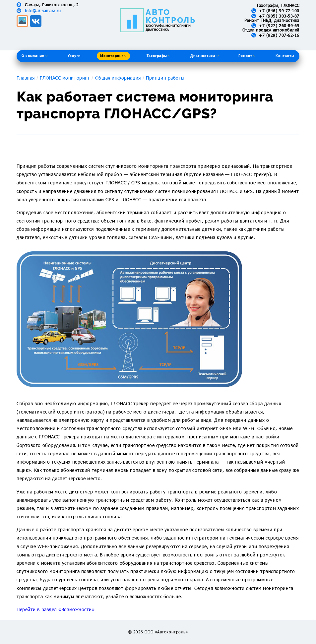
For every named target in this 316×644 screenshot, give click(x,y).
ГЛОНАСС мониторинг (65, 78)
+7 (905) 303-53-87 (279, 16)
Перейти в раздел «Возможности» (56, 609)
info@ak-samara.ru (43, 11)
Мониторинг (113, 56)
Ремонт (247, 56)
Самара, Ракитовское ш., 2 (52, 5)
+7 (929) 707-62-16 (279, 35)
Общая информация (118, 78)
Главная (26, 78)
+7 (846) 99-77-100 (279, 11)
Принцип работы (165, 78)
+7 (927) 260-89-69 (279, 26)
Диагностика (205, 56)
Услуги (74, 56)
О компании (35, 56)
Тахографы (158, 56)
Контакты (285, 56)
